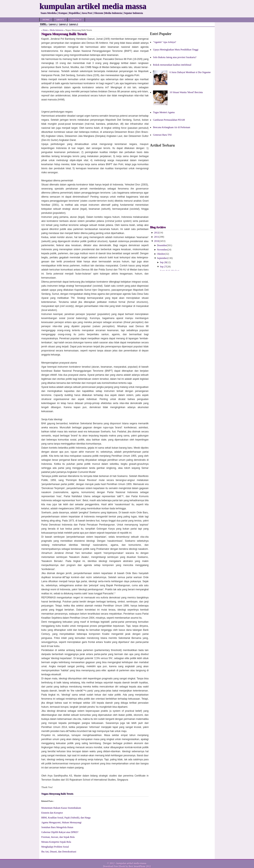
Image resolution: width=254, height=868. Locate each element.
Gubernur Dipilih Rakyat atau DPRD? (60, 832)
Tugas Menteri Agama (164, 112)
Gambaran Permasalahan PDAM (169, 120)
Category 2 (63, 24)
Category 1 (53, 24)
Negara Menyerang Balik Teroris (57, 794)
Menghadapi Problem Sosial (55, 847)
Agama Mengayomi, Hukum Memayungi (61, 822)
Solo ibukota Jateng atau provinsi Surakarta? (175, 57)
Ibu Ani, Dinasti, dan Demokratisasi (59, 852)
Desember (162, 245)
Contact (76, 20)
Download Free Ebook (114, 866)
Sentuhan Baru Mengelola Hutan (57, 827)
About (60, 20)
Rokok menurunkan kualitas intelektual (172, 65)
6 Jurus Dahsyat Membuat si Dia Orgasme (190, 72)
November (162, 250)
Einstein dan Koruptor (52, 813)
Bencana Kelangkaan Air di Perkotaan (172, 127)
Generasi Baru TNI (162, 135)
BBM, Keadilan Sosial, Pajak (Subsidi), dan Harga (66, 818)
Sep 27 (163, 267)
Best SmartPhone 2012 (140, 866)
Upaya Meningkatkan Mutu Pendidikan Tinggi (176, 50)
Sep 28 (163, 262)
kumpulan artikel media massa (131, 863)
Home (46, 20)
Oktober (161, 254)
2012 (156, 233)
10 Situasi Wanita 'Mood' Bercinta (186, 92)
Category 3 (73, 24)
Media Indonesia (57, 30)
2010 (156, 241)
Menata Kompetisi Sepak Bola (56, 842)
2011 (156, 237)
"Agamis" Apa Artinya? (165, 42)
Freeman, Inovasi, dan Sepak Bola (58, 837)
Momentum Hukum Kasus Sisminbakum (61, 808)
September (162, 258)
